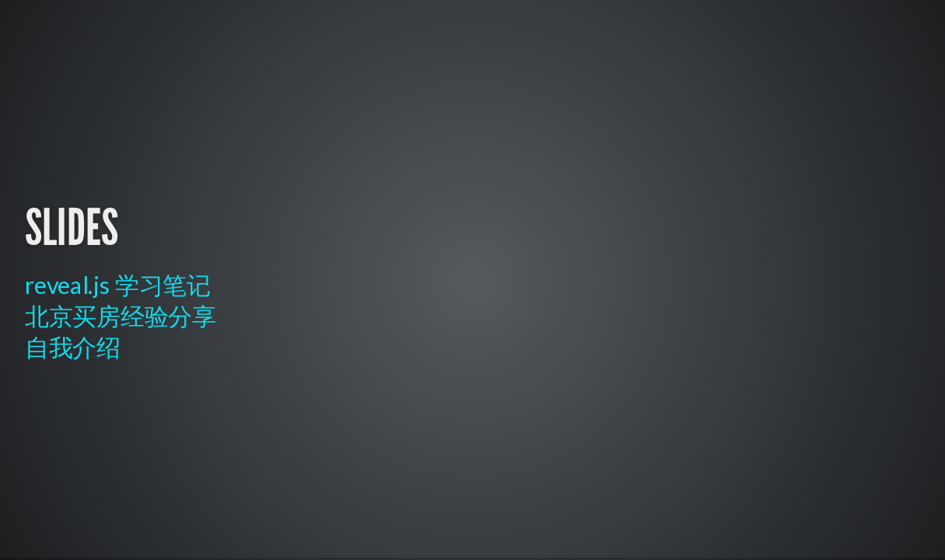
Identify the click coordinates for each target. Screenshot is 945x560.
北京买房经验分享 (121, 316)
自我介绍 (73, 347)
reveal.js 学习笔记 (118, 285)
